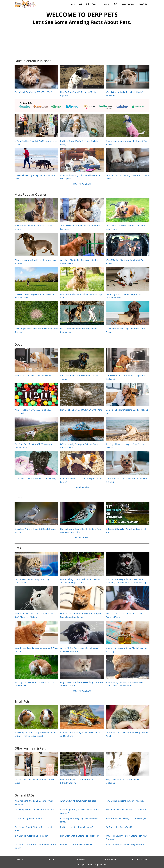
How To (106, 4)
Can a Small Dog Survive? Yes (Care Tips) (33, 92)
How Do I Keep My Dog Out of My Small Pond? (82, 410)
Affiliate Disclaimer (140, 859)
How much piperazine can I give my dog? (125, 801)
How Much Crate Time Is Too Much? (77, 845)
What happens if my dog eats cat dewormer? (127, 810)
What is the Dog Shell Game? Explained (33, 376)
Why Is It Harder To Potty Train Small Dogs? (126, 818)
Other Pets (93, 4)
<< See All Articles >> (82, 184)
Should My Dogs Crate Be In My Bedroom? (126, 845)
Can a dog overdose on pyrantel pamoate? (34, 810)
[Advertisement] (82, 42)
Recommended (128, 4)
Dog (73, 4)
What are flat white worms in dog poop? (79, 801)
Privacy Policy (79, 859)
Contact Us (49, 859)
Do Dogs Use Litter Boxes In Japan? (76, 827)
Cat (80, 4)
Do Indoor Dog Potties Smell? (28, 818)
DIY (115, 4)
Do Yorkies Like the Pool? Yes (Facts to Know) (35, 479)
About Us (143, 4)
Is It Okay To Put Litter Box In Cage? (31, 836)
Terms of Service (109, 859)
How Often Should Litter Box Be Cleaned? (79, 836)
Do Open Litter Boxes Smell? (119, 827)
